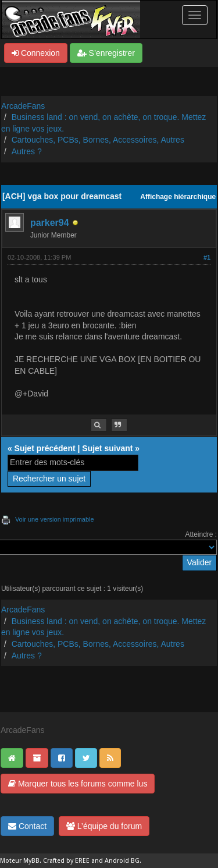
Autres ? (27, 151)
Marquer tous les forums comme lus (78, 784)
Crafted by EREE (66, 861)
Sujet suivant (107, 448)
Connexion (36, 53)
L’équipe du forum (104, 826)
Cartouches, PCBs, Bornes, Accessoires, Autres (98, 140)
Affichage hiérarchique (178, 197)
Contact (27, 826)
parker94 (50, 223)
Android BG (122, 861)
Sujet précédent (45, 448)
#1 (207, 257)
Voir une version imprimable (55, 519)
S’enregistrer (106, 53)
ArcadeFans (23, 106)
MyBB (31, 861)
